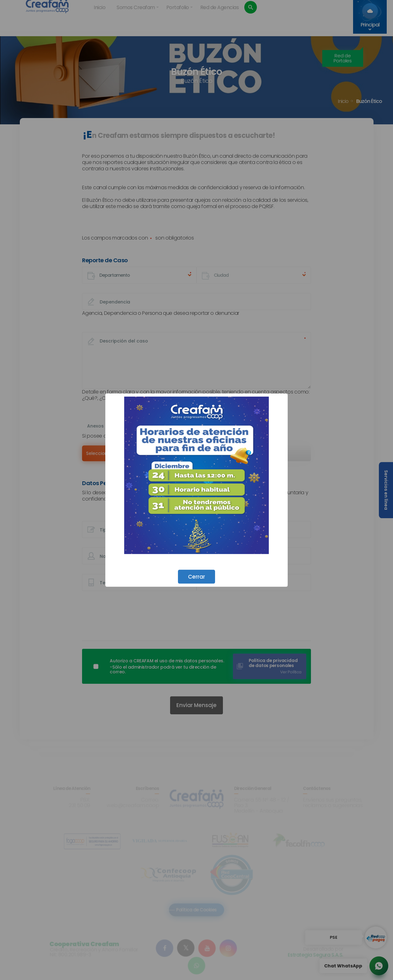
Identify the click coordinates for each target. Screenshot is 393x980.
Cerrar (196, 576)
